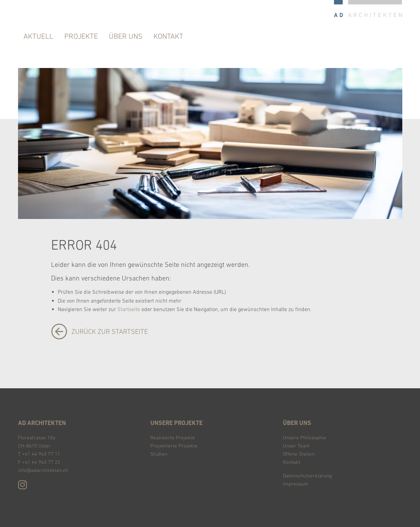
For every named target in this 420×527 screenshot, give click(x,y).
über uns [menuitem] (126, 36)
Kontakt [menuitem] (168, 36)
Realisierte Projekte (173, 437)
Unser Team (296, 446)
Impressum (296, 484)
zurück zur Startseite (110, 331)
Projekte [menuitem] (81, 36)
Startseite (129, 309)
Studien (159, 454)
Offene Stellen (299, 454)
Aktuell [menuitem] (38, 36)
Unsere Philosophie (305, 437)
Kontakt (292, 462)
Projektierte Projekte (174, 446)
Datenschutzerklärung (307, 475)
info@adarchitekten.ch (43, 470)
